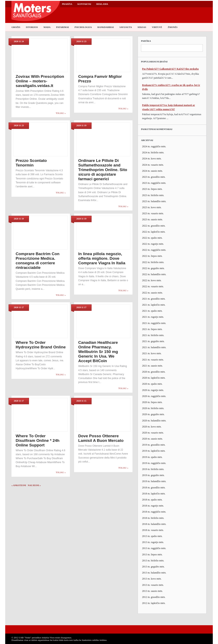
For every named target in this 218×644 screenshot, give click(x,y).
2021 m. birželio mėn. (153, 335)
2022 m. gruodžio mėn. (154, 226)
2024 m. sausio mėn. (152, 171)
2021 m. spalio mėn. (152, 311)
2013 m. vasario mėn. (153, 585)
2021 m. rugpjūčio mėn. (154, 323)
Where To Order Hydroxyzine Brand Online (41, 345)
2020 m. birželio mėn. (153, 408)
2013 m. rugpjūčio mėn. (154, 548)
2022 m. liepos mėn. (152, 256)
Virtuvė (157, 27)
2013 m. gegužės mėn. (153, 567)
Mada (47, 27)
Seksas (142, 27)
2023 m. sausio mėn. (152, 219)
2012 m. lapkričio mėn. (154, 603)
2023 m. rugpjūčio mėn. (154, 183)
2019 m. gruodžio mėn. (154, 445)
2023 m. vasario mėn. (153, 213)
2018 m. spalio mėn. (152, 500)
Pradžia (67, 4)
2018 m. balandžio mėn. (154, 524)
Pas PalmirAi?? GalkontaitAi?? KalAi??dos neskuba (170, 69)
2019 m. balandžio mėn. (154, 481)
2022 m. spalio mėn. (152, 238)
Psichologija (83, 27)
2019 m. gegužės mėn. (153, 475)
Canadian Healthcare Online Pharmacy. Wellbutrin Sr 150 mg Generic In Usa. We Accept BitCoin (98, 352)
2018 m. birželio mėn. (153, 518)
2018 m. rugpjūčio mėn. (154, 512)
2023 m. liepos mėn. (152, 189)
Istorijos (32, 27)
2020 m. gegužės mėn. (153, 414)
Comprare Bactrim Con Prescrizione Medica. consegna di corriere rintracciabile (38, 261)
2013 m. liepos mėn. (152, 555)
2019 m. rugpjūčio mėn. (154, 463)
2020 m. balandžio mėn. (154, 421)
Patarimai (62, 27)
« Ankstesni (19, 485)
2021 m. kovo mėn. (152, 353)
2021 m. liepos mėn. (152, 329)
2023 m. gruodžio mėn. (154, 177)
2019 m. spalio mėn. (152, 457)
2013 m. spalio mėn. (152, 536)
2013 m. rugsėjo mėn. (153, 542)
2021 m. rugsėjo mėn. (153, 317)
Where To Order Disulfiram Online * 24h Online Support (38, 440)
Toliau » (61, 113)
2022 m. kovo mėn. (152, 280)
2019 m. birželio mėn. (153, 469)
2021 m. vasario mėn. (153, 360)
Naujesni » (34, 485)
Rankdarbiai (106, 27)
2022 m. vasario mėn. (153, 286)
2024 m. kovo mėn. (152, 159)
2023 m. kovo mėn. (152, 207)
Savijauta (126, 27)
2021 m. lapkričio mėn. (154, 305)
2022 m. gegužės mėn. (153, 268)
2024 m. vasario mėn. (153, 165)
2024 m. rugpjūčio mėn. (154, 146)
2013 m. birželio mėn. (153, 561)
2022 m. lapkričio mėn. (154, 232)
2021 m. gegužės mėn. (153, 341)
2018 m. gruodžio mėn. (154, 488)
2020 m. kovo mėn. (152, 427)
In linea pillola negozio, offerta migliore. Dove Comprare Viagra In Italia (102, 258)
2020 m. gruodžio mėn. (154, 372)
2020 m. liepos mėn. (152, 402)
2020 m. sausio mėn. (152, 439)
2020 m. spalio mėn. (152, 384)
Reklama (102, 4)
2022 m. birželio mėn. (153, 262)
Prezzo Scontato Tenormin (31, 163)
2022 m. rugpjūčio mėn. (154, 250)
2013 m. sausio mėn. (152, 591)
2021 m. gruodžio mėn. (154, 299)
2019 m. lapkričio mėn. (154, 451)
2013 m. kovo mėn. (152, 579)
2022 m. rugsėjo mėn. (153, 244)
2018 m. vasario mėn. (153, 530)
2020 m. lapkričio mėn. (154, 378)
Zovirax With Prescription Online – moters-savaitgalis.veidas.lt (40, 81)
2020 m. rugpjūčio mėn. (154, 396)
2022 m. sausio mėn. (152, 293)
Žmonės (173, 27)
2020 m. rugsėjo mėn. (153, 390)
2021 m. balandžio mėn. (154, 347)
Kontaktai (84, 4)
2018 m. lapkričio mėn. (154, 494)
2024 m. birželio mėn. (153, 152)
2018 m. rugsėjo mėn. (153, 506)
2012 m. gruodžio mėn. (154, 597)
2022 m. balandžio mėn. (154, 274)
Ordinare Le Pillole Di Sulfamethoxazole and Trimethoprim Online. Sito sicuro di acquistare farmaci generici (103, 170)
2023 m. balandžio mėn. (154, 201)
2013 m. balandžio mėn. (154, 573)
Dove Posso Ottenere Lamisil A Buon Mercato (101, 438)
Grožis (16, 27)
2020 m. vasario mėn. (153, 433)
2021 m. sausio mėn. (152, 366)
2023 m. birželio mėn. (153, 195)
